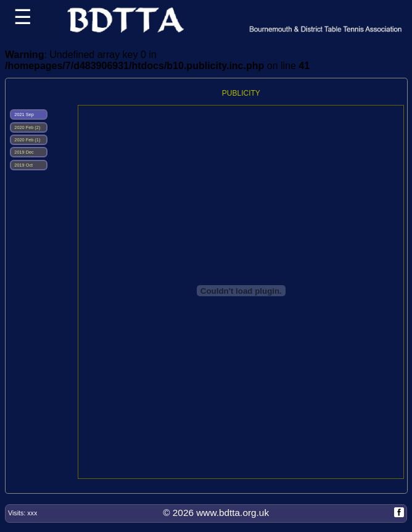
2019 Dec (23, 152)
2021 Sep (23, 114)
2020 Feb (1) (27, 140)
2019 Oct (23, 165)
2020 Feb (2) (27, 127)
